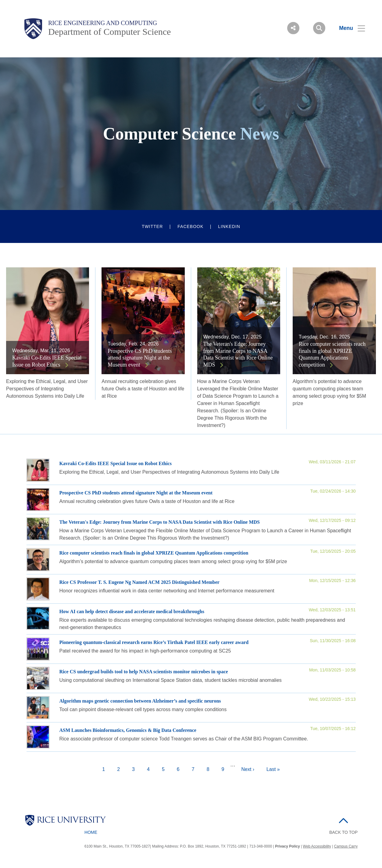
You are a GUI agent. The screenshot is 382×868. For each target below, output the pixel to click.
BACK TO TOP (343, 832)
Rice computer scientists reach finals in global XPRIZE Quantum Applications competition (332, 354)
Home (91, 832)
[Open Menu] (348, 28)
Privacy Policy (287, 846)
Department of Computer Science (109, 32)
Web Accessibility (317, 846)
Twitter (152, 226)
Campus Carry (346, 846)
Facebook (190, 226)
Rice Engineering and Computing (103, 23)
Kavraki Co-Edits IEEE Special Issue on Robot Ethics (47, 361)
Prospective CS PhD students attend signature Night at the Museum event (140, 358)
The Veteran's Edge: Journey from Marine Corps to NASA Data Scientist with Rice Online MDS (238, 354)
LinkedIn (229, 226)
